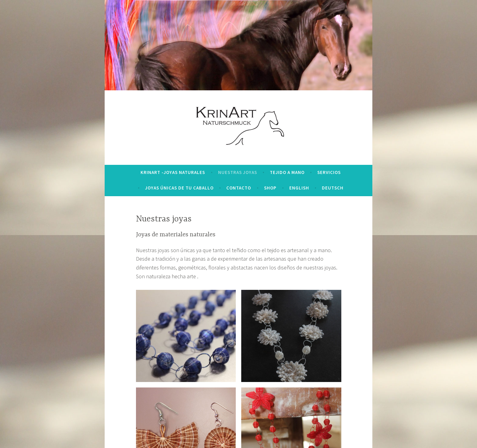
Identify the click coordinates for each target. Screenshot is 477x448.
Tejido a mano (287, 172)
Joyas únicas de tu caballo (179, 188)
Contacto (239, 188)
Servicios (329, 172)
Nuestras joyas (238, 172)
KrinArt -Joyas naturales (173, 172)
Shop (270, 188)
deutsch (333, 188)
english (299, 188)
